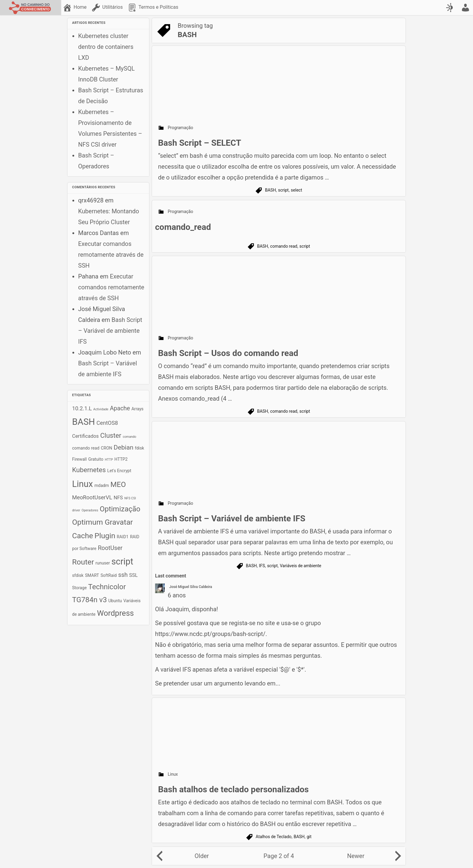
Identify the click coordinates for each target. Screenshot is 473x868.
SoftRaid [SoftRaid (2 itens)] (109, 575)
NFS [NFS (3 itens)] (118, 498)
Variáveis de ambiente (301, 566)
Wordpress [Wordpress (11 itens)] (116, 613)
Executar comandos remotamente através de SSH (111, 255)
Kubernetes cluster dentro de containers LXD (106, 47)
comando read (284, 246)
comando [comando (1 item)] (130, 437)
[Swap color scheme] (450, 8)
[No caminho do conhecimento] (30, 8)
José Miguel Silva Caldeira (191, 587)
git (309, 837)
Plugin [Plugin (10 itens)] (105, 536)
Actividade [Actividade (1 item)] (101, 409)
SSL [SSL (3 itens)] (133, 575)
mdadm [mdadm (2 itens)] (102, 485)
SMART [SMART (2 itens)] (92, 575)
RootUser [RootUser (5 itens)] (110, 548)
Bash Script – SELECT (200, 143)
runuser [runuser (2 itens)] (103, 563)
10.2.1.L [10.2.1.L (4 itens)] (82, 408)
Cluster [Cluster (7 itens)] (111, 436)
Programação (180, 128)
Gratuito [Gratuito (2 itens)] (96, 459)
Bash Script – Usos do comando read (228, 353)
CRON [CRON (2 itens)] (106, 448)
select (296, 190)
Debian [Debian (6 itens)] (124, 447)
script (283, 190)
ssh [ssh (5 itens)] (123, 575)
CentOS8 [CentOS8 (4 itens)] (107, 423)
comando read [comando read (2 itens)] (86, 448)
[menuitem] (75, 8)
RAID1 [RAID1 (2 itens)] (123, 537)
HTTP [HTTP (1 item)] (109, 460)
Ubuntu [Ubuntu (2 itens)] (115, 601)
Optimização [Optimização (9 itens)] (120, 509)
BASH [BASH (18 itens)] (84, 422)
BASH (270, 190)
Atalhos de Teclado (273, 837)
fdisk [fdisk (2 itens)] (140, 448)
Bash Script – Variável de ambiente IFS (110, 331)
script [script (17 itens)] (122, 561)
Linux (173, 774)
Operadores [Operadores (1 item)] (90, 510)
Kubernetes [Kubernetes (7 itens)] (89, 470)
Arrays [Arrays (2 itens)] (138, 409)
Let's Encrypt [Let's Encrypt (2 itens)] (119, 471)
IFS (262, 566)
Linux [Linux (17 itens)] (83, 484)
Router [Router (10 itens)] (83, 562)
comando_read (183, 227)
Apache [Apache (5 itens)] (120, 408)
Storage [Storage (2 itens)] (79, 588)
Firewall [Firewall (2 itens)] (79, 459)
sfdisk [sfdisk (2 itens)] (78, 575)
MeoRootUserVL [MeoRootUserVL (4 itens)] (92, 497)
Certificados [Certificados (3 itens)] (85, 436)
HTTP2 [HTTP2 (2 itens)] (121, 459)
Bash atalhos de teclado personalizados (233, 789)
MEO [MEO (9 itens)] (118, 485)
